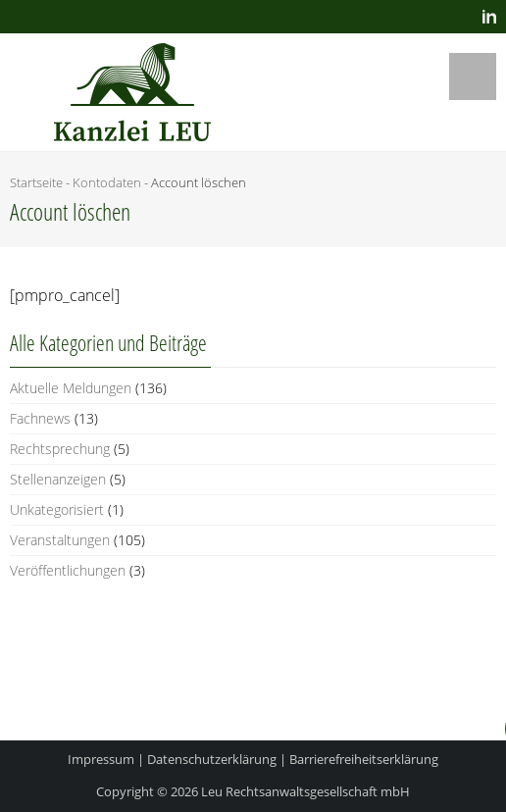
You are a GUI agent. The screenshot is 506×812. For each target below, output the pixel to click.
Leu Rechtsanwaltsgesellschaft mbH (305, 791)
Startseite (36, 182)
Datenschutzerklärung (212, 759)
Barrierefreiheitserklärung (364, 759)
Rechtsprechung (60, 449)
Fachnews (40, 418)
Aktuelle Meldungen (71, 388)
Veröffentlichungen (68, 570)
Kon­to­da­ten (107, 182)
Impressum (101, 759)
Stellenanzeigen (58, 479)
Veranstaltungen (60, 540)
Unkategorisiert (57, 509)
